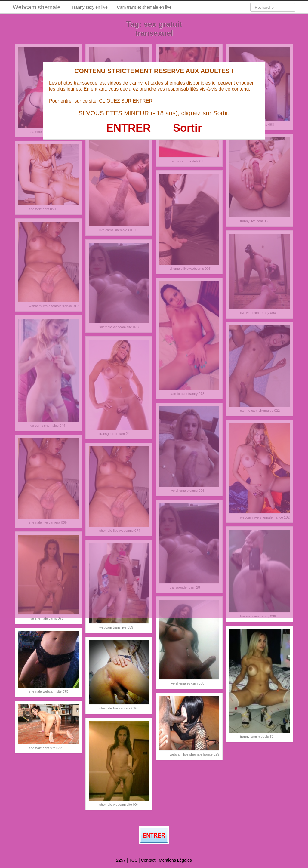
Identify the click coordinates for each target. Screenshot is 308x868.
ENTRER (128, 128)
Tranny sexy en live (90, 7)
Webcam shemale (37, 7)
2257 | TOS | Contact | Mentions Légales (154, 860)
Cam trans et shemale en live (144, 7)
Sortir (187, 128)
